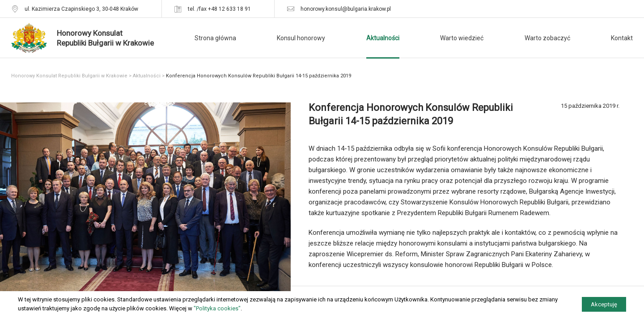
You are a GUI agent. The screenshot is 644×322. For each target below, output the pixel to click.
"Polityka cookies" (217, 308)
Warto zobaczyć (547, 38)
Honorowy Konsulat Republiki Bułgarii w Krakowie (69, 76)
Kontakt (622, 38)
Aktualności (383, 38)
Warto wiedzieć (462, 38)
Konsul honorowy (301, 38)
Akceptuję (604, 304)
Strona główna (215, 38)
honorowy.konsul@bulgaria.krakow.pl (346, 9)
